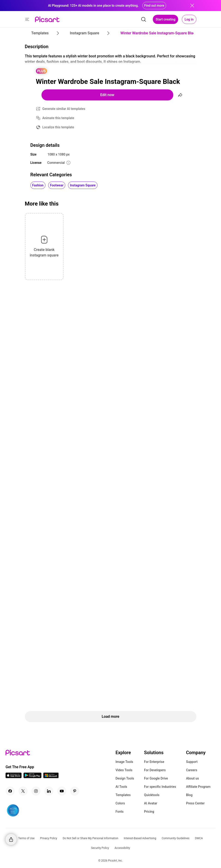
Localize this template (58, 127)
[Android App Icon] (32, 777)
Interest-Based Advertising (140, 838)
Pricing (149, 812)
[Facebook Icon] (10, 791)
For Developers (155, 770)
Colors (120, 803)
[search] (144, 19)
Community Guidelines (176, 838)
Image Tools (124, 762)
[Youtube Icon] (62, 791)
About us (192, 778)
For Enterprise (154, 762)
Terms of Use (26, 838)
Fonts (119, 812)
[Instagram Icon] (36, 791)
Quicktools (152, 795)
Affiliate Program (198, 787)
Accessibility (122, 848)
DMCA (199, 838)
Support (192, 762)
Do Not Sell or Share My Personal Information (90, 838)
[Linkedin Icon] (49, 791)
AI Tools (121, 787)
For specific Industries (160, 787)
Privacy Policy (49, 838)
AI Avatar (151, 803)
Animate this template (58, 118)
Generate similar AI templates (64, 109)
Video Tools (124, 770)
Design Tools (125, 778)
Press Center (195, 803)
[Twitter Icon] (23, 791)
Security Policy (100, 848)
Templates (123, 795)
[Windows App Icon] (51, 777)
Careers (192, 770)
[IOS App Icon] (14, 777)
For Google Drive (156, 778)
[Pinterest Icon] (75, 791)
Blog (189, 795)
